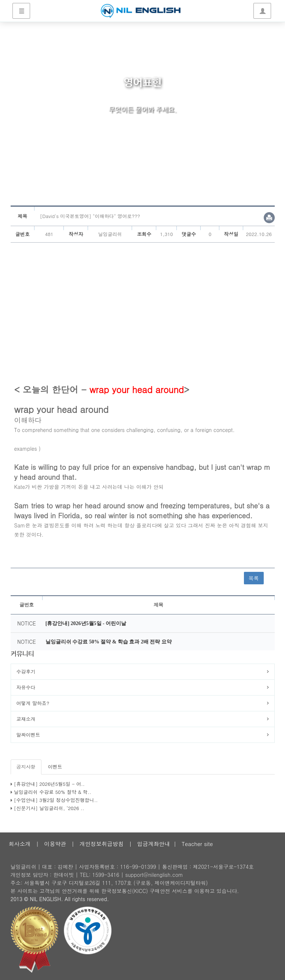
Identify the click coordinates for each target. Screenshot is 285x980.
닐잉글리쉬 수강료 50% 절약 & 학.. (53, 792)
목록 (254, 578)
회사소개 (20, 844)
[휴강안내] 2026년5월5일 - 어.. (49, 784)
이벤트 (55, 767)
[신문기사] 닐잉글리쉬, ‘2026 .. (49, 808)
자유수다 (26, 687)
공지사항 (26, 767)
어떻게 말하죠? (33, 703)
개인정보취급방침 (102, 844)
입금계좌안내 (154, 844)
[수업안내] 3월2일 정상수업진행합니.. (56, 800)
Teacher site (197, 844)
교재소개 (26, 719)
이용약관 (55, 844)
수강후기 (26, 672)
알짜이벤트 (28, 735)
